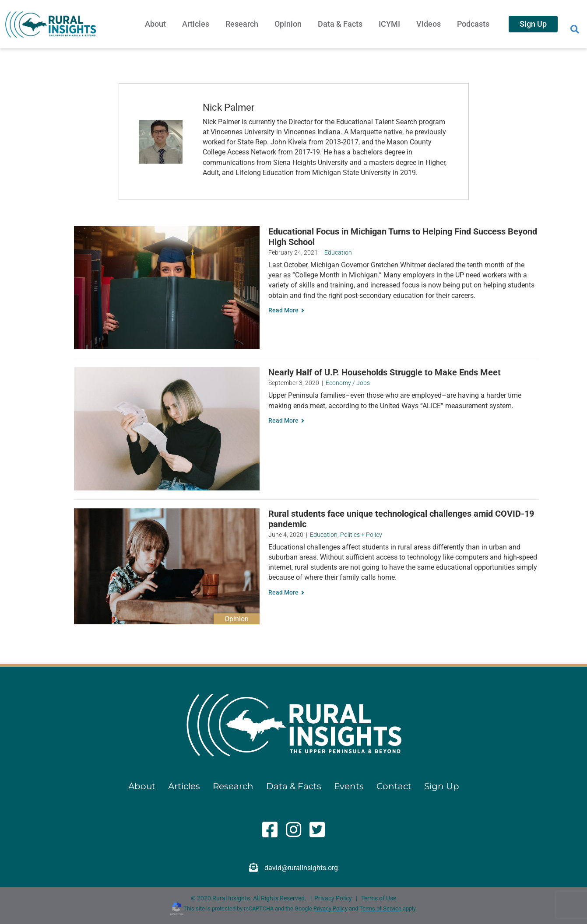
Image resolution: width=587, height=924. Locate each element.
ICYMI (389, 24)
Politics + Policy (361, 535)
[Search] (575, 29)
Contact (394, 786)
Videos (429, 24)
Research (242, 24)
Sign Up (533, 24)
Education (338, 252)
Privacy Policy (333, 898)
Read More (286, 310)
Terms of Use (379, 898)
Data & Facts (340, 24)
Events (349, 786)
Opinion (288, 24)
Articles (196, 24)
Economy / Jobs (348, 383)
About (155, 24)
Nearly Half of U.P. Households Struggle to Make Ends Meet (385, 372)
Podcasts (473, 24)
